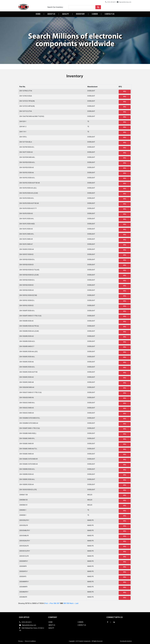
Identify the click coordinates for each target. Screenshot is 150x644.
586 (55, 603)
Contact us (110, 14)
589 (65, 603)
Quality (66, 14)
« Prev (51, 603)
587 (58, 603)
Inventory (80, 14)
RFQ (125, 92)
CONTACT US (82, 625)
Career (95, 14)
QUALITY (51, 628)
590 (68, 603)
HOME (50, 622)
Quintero (129, 641)
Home (38, 14)
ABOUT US (52, 625)
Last (77, 603)
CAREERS (80, 622)
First (46, 603)
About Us (51, 14)
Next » (72, 603)
